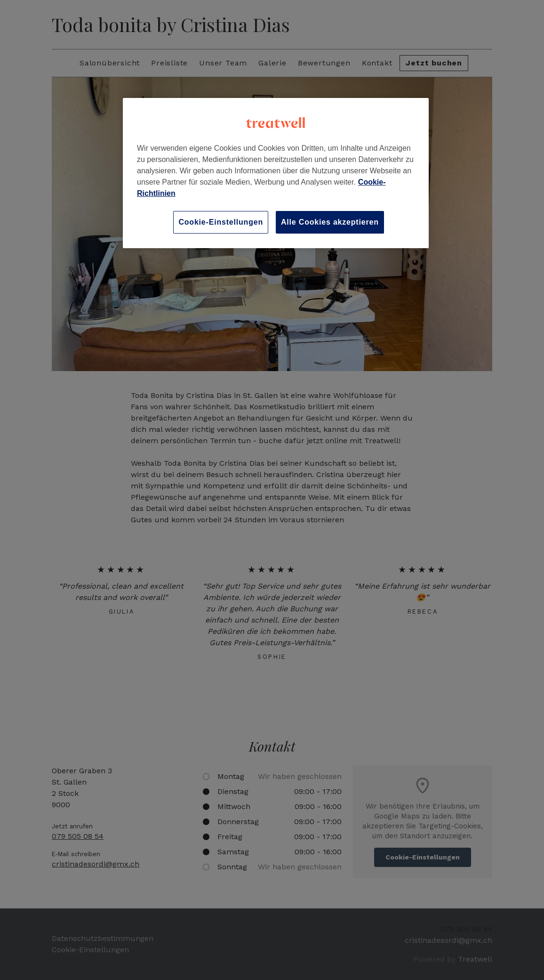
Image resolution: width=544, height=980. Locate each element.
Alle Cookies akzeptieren (330, 222)
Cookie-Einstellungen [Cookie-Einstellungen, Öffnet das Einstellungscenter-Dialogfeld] (221, 222)
